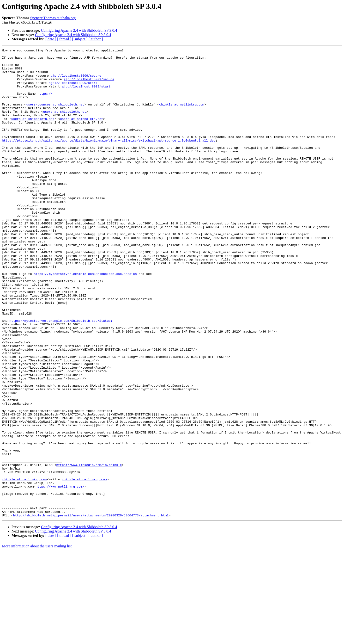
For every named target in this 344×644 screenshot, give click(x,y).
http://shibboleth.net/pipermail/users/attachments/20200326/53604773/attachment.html (91, 609)
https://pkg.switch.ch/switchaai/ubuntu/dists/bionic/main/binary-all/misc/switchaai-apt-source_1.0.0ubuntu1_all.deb (109, 159)
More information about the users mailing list (37, 640)
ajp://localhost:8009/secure (76, 81)
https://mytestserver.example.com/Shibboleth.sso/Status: (61, 375)
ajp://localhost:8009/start (73, 90)
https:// (45, 103)
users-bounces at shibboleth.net (55, 116)
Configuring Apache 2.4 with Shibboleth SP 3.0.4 (79, 30)
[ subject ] (80, 39)
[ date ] (51, 39)
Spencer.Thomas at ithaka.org (53, 18)
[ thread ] (64, 39)
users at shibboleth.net (65, 124)
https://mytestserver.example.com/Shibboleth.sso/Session (85, 319)
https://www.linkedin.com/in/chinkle (89, 548)
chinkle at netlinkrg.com (182, 116)
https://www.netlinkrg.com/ (60, 574)
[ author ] (96, 39)
